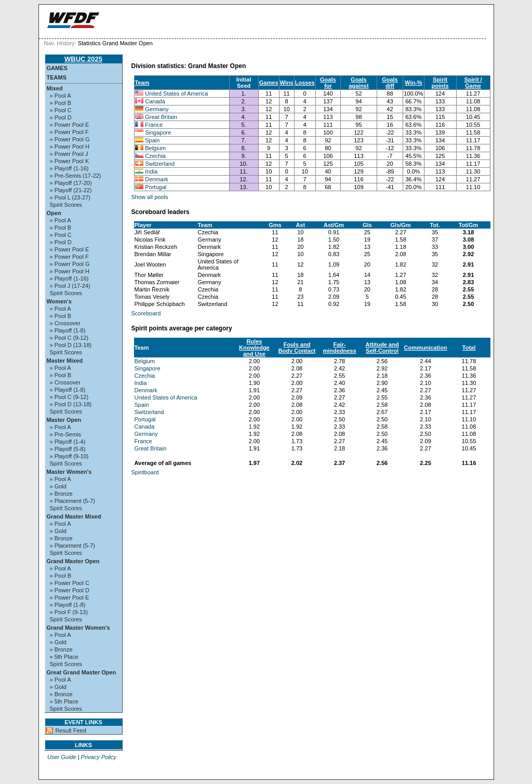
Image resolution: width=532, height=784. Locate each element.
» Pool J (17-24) (70, 286)
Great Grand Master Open (82, 672)
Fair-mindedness (339, 348)
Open (54, 213)
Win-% (414, 83)
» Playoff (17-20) (71, 183)
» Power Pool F (69, 132)
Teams (57, 77)
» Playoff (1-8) (68, 330)
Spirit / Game (473, 83)
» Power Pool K (70, 161)
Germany (157, 109)
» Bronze (61, 494)
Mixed (55, 88)
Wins (287, 83)
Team (142, 83)
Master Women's (69, 472)
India (151, 171)
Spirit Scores (66, 205)
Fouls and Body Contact (297, 348)
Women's (59, 301)
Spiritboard (145, 472)
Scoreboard (146, 313)
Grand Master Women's (78, 628)
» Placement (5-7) (72, 501)
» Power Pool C (70, 583)
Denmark (157, 179)
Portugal (156, 187)
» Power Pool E (70, 125)
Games (57, 68)
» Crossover (65, 323)
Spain (152, 140)
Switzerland (160, 164)
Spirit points (440, 83)
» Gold (58, 486)
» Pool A (61, 96)
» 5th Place (64, 657)
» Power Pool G (70, 139)
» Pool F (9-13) (69, 612)
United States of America (176, 94)
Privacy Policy (99, 757)
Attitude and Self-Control (382, 348)
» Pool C (61, 110)
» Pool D (61, 117)
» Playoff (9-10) (69, 456)
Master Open (64, 420)
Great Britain (161, 117)
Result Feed (71, 730)
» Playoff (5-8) (68, 449)
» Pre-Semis (66, 434)
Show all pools (150, 197)
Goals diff (390, 83)
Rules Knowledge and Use (254, 348)
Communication (426, 348)
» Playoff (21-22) (71, 190)
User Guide (62, 757)
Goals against (359, 83)
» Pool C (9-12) (69, 338)
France (154, 125)
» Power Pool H (70, 147)
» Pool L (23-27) (70, 197)
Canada (155, 101)
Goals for (328, 83)
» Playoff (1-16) (69, 168)
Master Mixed (65, 361)
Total (469, 348)
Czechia (155, 156)
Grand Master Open (73, 561)
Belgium (155, 148)
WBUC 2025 (83, 59)
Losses (305, 83)
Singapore (158, 132)
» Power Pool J (69, 154)
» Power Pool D (70, 590)
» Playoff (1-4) (68, 442)
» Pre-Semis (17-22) (76, 176)
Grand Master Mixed (74, 516)
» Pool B (61, 103)
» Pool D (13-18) (71, 345)
